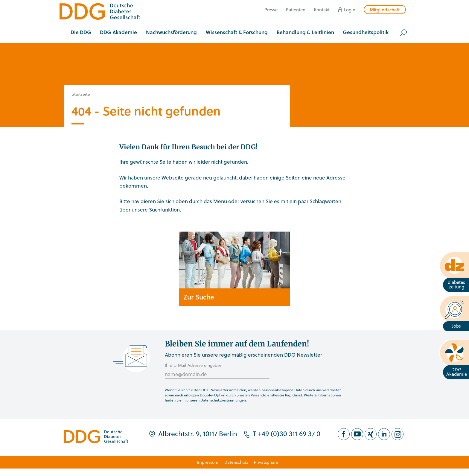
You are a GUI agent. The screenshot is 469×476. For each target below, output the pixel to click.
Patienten (296, 10)
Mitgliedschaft (385, 10)
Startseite (81, 94)
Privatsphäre (266, 462)
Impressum (208, 462)
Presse (271, 10)
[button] (81, 33)
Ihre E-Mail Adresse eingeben (194, 365)
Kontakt (322, 10)
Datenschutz (236, 462)
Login (350, 10)
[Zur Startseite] (100, 12)
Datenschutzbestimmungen (223, 400)
